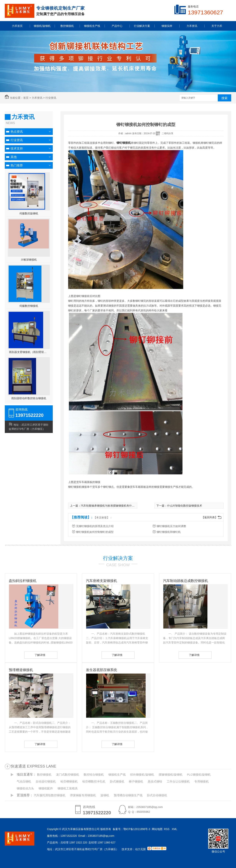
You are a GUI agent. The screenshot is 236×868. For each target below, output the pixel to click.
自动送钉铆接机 (46, 781)
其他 (14, 157)
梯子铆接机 (136, 781)
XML (175, 829)
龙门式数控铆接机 (68, 775)
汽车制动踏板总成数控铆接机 (186, 581)
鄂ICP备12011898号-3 (137, 829)
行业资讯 (51, 98)
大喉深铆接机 (29, 260)
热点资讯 (17, 132)
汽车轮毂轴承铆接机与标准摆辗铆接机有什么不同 (110, 506)
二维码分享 (168, 133)
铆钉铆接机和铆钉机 (169, 532)
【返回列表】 (210, 517)
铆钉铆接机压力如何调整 (171, 526)
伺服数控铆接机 (29, 306)
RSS (167, 829)
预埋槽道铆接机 (21, 670)
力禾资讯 (37, 98)
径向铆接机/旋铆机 (142, 775)
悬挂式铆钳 (155, 781)
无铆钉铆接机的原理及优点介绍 (95, 526)
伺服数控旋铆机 (29, 213)
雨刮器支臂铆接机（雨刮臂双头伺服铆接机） (29, 352)
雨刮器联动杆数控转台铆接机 (29, 398)
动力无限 (140, 849)
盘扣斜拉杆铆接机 (23, 581)
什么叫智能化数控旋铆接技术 (185, 506)
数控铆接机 (44, 775)
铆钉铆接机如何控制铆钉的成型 (95, 532)
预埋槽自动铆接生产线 (128, 795)
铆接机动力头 (25, 788)
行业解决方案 (118, 558)
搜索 (224, 98)
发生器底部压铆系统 (101, 670)
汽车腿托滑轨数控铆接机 (50, 795)
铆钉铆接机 (124, 143)
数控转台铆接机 (94, 775)
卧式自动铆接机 (157, 795)
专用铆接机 (202, 781)
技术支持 (17, 149)
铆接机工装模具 (68, 788)
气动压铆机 (24, 781)
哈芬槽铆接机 (69, 781)
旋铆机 (105, 795)
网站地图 (157, 829)
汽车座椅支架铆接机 (101, 581)
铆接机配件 (46, 788)
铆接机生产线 (117, 775)
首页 (26, 98)
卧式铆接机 (117, 781)
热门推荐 (17, 165)
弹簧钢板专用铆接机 (83, 795)
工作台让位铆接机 (178, 781)
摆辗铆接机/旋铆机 (171, 775)
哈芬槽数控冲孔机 (94, 781)
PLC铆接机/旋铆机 (199, 775)
